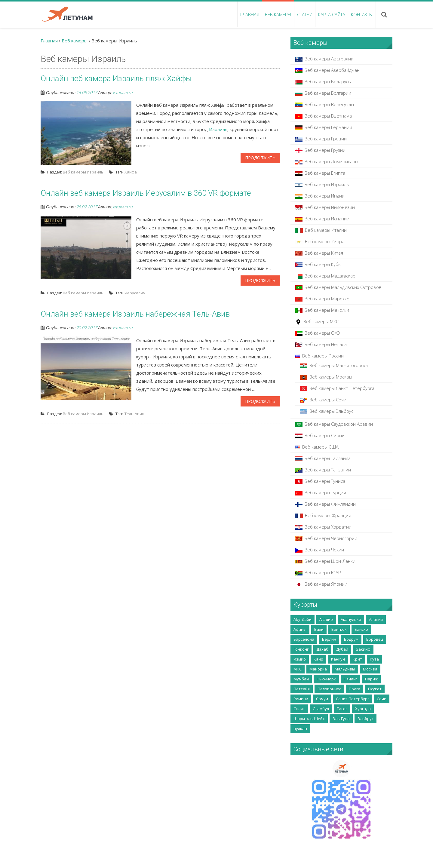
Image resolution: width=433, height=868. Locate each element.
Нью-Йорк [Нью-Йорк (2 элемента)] (326, 679)
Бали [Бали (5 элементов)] (319, 629)
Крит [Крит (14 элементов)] (357, 659)
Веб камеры (278, 14)
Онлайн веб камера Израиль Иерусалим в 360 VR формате (146, 193)
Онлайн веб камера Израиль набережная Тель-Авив (135, 314)
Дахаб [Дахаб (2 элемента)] (322, 649)
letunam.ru (123, 92)
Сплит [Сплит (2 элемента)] (299, 709)
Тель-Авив (134, 414)
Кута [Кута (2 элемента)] (374, 659)
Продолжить (260, 158)
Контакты (362, 14)
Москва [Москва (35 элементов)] (370, 669)
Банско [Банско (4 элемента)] (361, 629)
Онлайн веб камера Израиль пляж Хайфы (116, 78)
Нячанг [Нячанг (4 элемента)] (350, 679)
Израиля (218, 129)
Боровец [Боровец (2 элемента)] (375, 639)
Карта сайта (332, 14)
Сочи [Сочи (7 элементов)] (382, 699)
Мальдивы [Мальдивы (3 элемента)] (345, 669)
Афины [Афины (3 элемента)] (300, 629)
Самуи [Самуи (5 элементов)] (322, 699)
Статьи (305, 14)
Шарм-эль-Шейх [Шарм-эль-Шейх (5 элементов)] (309, 719)
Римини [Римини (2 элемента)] (301, 699)
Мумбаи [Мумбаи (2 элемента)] (301, 679)
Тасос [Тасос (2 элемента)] (342, 709)
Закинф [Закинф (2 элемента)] (363, 649)
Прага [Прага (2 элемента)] (355, 689)
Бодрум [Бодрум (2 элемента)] (351, 639)
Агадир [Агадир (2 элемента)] (326, 619)
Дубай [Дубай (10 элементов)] (342, 649)
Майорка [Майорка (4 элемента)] (318, 669)
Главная (250, 14)
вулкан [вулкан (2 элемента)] (300, 728)
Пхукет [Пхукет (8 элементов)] (375, 689)
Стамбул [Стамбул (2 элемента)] (321, 709)
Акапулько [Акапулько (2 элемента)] (351, 619)
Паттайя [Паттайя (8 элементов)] (302, 689)
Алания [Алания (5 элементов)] (376, 619)
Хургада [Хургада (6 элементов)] (363, 709)
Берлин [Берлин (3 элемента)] (329, 639)
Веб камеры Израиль (83, 172)
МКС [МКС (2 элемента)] (298, 669)
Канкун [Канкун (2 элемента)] (338, 659)
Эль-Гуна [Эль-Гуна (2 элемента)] (341, 719)
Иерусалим (135, 293)
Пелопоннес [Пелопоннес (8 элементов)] (329, 689)
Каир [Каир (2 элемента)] (318, 659)
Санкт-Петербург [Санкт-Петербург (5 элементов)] (352, 699)
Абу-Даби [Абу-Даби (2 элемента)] (302, 619)
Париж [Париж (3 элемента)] (371, 679)
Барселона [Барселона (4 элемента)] (304, 639)
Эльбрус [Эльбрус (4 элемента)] (365, 719)
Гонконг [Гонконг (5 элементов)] (301, 649)
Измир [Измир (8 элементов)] (300, 659)
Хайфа (131, 172)
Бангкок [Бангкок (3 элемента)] (339, 629)
